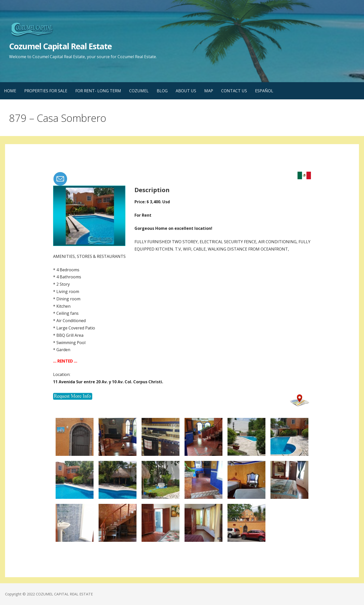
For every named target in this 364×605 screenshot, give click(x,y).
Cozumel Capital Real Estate (60, 46)
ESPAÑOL (264, 91)
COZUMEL (139, 91)
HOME (10, 91)
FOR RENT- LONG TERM (98, 91)
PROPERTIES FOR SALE (46, 91)
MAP (209, 91)
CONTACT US (234, 91)
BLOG (162, 91)
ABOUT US (186, 91)
